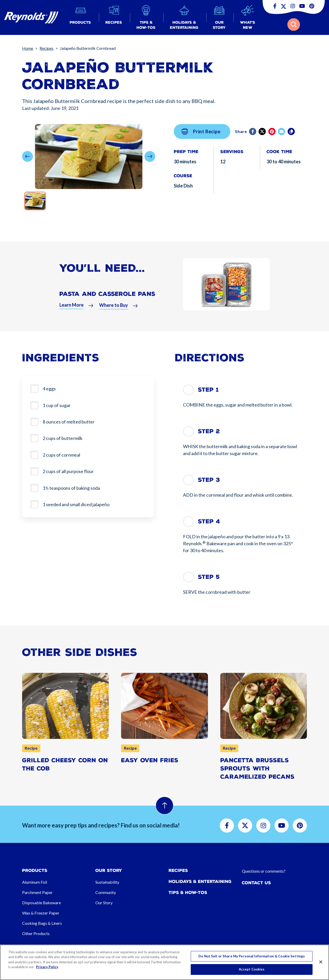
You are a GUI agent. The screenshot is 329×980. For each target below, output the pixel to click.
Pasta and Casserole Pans (107, 297)
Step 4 (209, 521)
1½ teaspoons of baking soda (71, 488)
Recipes (47, 48)
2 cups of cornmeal (61, 455)
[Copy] (292, 131)
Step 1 (208, 390)
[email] (282, 131)
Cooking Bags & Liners (42, 923)
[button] (80, 18)
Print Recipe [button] (201, 131)
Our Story (104, 903)
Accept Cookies (252, 969)
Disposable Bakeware (42, 903)
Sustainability (107, 882)
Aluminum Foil (35, 882)
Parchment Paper (37, 892)
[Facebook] (253, 131)
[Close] (321, 962)
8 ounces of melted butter (69, 422)
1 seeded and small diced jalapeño (76, 504)
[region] (164, 962)
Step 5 (209, 577)
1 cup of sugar (57, 405)
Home (28, 48)
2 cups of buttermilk (63, 438)
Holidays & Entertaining (200, 882)
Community (106, 892)
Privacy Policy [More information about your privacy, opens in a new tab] (47, 967)
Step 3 (209, 480)
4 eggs (49, 389)
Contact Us (256, 883)
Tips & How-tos (188, 893)
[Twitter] (263, 131)
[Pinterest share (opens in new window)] (272, 131)
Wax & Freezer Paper (41, 913)
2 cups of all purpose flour (68, 471)
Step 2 (209, 431)
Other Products (36, 933)
